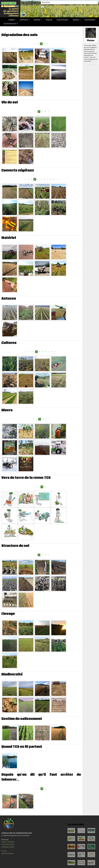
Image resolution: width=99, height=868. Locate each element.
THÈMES (11, 20)
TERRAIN (37, 20)
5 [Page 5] (41, 179)
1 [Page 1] (38, 44)
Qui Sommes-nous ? (11, 24)
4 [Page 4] (38, 179)
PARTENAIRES (90, 20)
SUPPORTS (24, 20)
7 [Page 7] (48, 179)
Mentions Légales (7, 853)
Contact (4, 851)
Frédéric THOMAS (8, 842)
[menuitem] (4, 20)
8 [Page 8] (51, 179)
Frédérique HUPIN (8, 847)
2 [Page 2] (42, 112)
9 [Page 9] (54, 179)
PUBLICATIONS (62, 20)
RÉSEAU (76, 20)
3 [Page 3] (44, 44)
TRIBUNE (49, 20)
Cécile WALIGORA (8, 844)
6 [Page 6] (44, 179)
